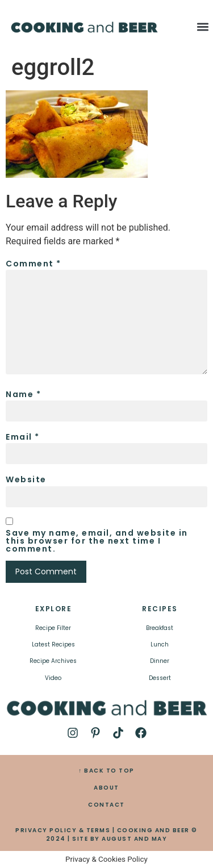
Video (53, 678)
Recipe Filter (53, 628)
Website (26, 479)
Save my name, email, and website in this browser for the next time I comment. (97, 541)
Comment (34, 264)
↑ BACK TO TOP (106, 771)
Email (23, 437)
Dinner (160, 661)
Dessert (160, 678)
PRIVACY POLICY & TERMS (63, 830)
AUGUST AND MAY (134, 839)
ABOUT (106, 788)
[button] (203, 26)
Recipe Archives (53, 661)
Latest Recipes (53, 644)
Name (23, 394)
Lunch (160, 644)
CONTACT (106, 805)
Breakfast (160, 628)
